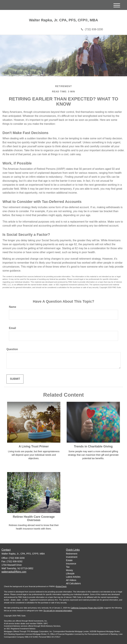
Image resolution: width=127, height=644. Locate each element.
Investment (72, 557)
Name (13, 307)
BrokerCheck (61, 586)
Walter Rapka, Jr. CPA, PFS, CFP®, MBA (63, 20)
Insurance (71, 564)
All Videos (71, 580)
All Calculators (73, 583)
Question (12, 349)
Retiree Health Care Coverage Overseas (34, 518)
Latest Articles (73, 577)
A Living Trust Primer (34, 446)
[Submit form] (15, 379)
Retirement (72, 554)
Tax (68, 567)
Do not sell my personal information (58, 611)
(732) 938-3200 (92, 29)
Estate (69, 560)
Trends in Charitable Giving (93, 446)
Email (12, 328)
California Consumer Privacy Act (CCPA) (87, 608)
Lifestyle (70, 574)
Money (69, 570)
